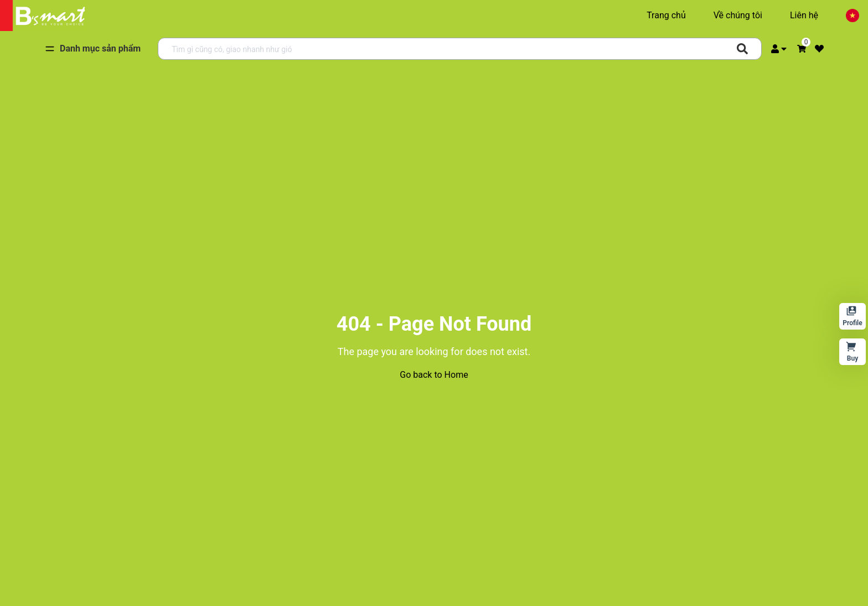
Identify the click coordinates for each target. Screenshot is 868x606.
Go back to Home (434, 375)
